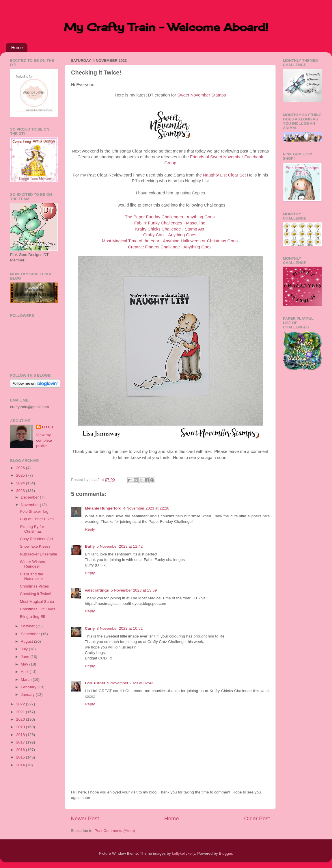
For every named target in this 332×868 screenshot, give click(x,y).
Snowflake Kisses (35, 546)
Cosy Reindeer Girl (36, 539)
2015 (21, 757)
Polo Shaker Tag (34, 511)
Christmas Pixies (34, 586)
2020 (21, 719)
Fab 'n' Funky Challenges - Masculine (170, 223)
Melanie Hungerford (103, 508)
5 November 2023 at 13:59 (134, 590)
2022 (21, 704)
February (29, 687)
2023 (21, 491)
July (25, 649)
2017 (21, 742)
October (28, 626)
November (30, 505)
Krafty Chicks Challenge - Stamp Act (170, 229)
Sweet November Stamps (202, 95)
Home (17, 48)
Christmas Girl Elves (38, 609)
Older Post (257, 818)
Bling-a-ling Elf (32, 617)
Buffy (90, 546)
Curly (90, 628)
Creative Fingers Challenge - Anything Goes (170, 247)
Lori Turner (95, 683)
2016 (21, 750)
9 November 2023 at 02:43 (130, 683)
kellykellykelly (184, 853)
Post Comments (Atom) (115, 831)
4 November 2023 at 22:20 (146, 508)
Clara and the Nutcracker (32, 576)
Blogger (225, 853)
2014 (21, 765)
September (31, 634)
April (25, 672)
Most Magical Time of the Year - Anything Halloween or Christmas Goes (170, 241)
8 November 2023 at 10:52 (120, 628)
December (30, 497)
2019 (21, 727)
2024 (21, 483)
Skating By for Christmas (32, 529)
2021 (21, 712)
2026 (21, 468)
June (26, 657)
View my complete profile (44, 440)
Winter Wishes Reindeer (32, 564)
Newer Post (85, 818)
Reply (90, 529)
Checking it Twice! (36, 594)
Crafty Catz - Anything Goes (170, 235)
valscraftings (97, 590)
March (27, 680)
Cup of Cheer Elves (37, 519)
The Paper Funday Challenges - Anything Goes (170, 217)
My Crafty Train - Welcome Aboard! (166, 27)
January (28, 695)
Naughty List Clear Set (224, 175)
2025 (21, 475)
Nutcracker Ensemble (39, 554)
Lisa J (47, 427)
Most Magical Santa (37, 602)
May (25, 664)
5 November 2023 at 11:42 (120, 546)
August (27, 641)
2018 (21, 735)
